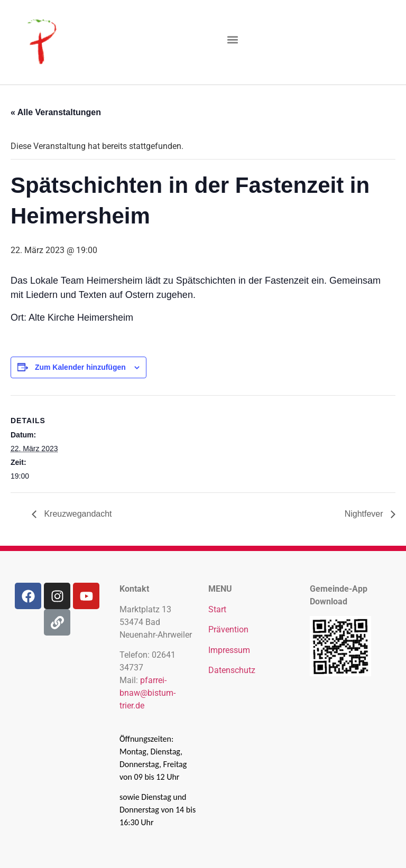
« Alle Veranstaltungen (56, 112)
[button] (233, 40)
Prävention (228, 629)
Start (217, 609)
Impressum (229, 650)
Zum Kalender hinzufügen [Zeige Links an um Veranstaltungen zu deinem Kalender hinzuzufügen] (80, 367)
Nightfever (365, 514)
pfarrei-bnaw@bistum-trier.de (147, 693)
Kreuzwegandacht (77, 514)
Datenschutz (232, 670)
